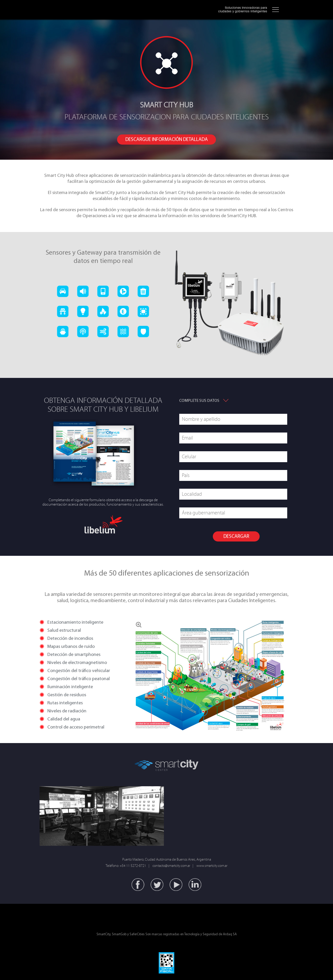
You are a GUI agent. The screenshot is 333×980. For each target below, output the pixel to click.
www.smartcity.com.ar (212, 866)
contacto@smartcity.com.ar (171, 866)
